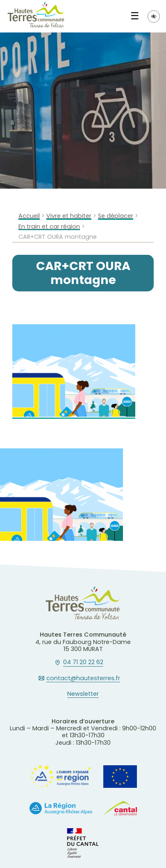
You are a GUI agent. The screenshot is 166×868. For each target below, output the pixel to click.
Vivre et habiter (69, 216)
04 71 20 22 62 (83, 663)
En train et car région (49, 227)
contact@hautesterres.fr (83, 679)
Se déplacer (116, 216)
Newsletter (83, 694)
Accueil (29, 216)
